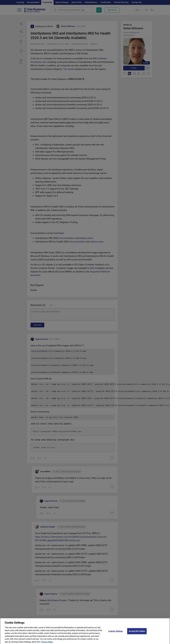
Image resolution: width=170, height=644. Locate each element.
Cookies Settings (116, 634)
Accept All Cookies (137, 634)
